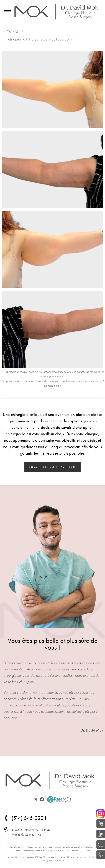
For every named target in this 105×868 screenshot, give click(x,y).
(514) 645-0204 (100, 855)
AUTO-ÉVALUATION (100, 824)
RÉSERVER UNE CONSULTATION (100, 834)
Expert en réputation (80, 857)
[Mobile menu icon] (7, 11)
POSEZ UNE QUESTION (100, 844)
